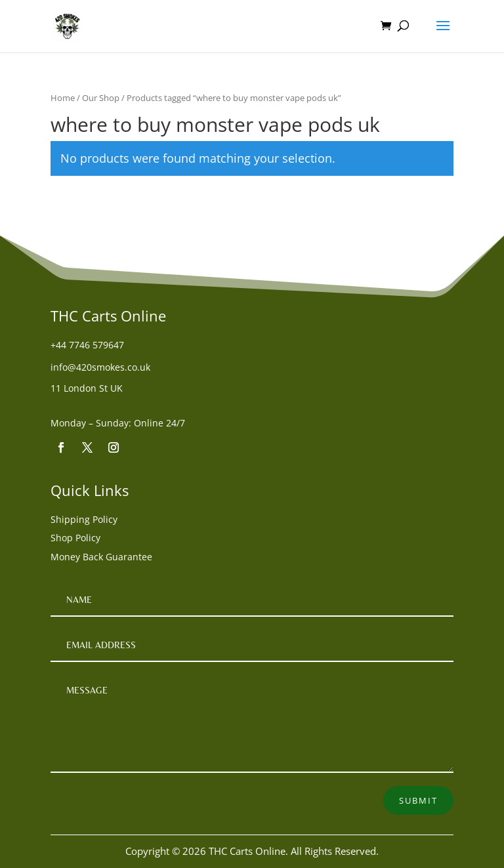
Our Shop (101, 98)
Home (63, 98)
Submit (418, 800)
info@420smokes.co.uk (100, 367)
